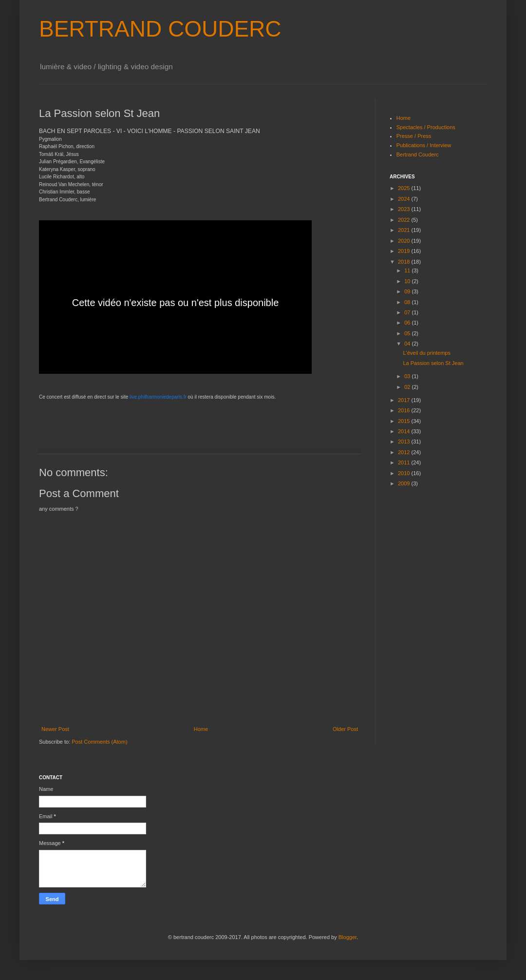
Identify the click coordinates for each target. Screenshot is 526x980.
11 (408, 270)
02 (408, 387)
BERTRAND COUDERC (160, 29)
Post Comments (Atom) (99, 742)
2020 (405, 241)
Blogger (348, 937)
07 (408, 312)
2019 (405, 251)
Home (201, 729)
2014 (405, 431)
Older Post (345, 729)
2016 (405, 410)
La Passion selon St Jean (433, 363)
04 (408, 344)
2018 (405, 262)
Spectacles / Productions (426, 127)
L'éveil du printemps (427, 353)
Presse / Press (414, 136)
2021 (405, 230)
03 (408, 376)
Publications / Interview (424, 145)
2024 (405, 199)
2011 (405, 462)
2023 (405, 209)
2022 (405, 220)
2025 (405, 188)
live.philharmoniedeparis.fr (158, 397)
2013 (405, 442)
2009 (405, 483)
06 (408, 323)
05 (408, 333)
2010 (405, 473)
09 (408, 291)
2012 (405, 452)
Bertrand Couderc (418, 154)
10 (408, 281)
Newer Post (55, 729)
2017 (405, 400)
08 (408, 302)
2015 (405, 421)
